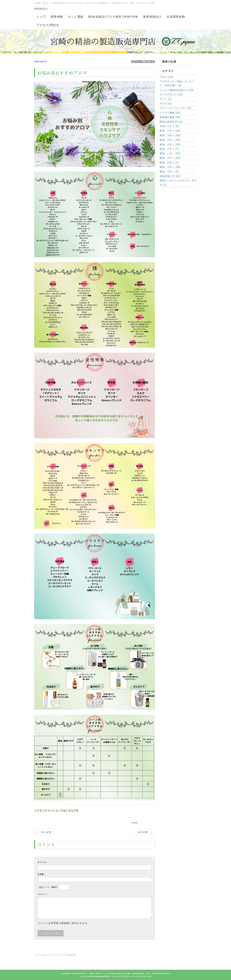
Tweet (134, 823)
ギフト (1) (166, 99)
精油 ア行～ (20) (170, 131)
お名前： (42, 874)
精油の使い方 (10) (170, 176)
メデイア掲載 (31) (170, 113)
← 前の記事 (44, 832)
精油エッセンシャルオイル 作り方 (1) (178, 183)
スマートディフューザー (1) (175, 108)
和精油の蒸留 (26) (170, 117)
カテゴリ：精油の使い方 (143, 62)
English (71, 955)
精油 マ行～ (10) (170, 158)
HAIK (150, 976)
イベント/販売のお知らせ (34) (177, 90)
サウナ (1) (166, 104)
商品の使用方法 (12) (171, 122)
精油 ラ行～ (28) (170, 167)
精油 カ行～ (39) (170, 135)
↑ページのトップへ (45, 955)
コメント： (43, 894)
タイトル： (43, 862)
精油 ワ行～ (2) (169, 172)
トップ (61, 955)
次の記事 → (145, 832)
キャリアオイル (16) (171, 95)
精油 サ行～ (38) (170, 140)
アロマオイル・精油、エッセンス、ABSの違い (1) (177, 83)
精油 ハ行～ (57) (170, 153)
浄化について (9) (169, 126)
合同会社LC (41, 9)
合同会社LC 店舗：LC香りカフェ (92, 974)
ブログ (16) (166, 77)
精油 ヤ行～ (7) (169, 163)
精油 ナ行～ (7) (169, 149)
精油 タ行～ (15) (170, 144)
